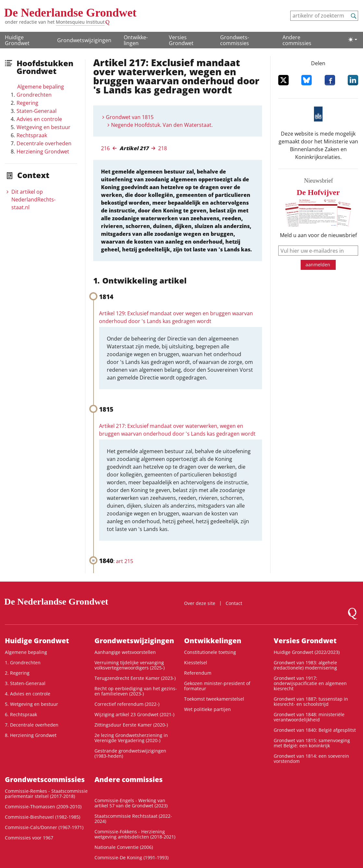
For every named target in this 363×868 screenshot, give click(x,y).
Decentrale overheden (44, 143)
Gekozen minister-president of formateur (217, 686)
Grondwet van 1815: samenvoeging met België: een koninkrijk (312, 743)
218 (163, 148)
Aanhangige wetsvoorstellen (125, 652)
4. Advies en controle (28, 694)
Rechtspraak (32, 135)
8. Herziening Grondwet (31, 735)
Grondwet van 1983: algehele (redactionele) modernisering (305, 665)
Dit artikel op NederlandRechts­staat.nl (33, 199)
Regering (27, 103)
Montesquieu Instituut (80, 22)
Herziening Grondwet (43, 151)
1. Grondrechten (23, 663)
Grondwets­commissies (235, 40)
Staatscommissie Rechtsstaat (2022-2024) (133, 819)
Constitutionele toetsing (210, 652)
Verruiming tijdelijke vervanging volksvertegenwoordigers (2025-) (130, 665)
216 (105, 148)
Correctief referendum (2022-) (127, 704)
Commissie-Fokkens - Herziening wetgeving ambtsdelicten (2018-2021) (135, 834)
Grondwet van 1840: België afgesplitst (315, 730)
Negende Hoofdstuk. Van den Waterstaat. (162, 125)
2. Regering (17, 673)
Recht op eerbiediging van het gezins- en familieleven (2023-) (136, 691)
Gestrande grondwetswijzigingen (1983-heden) (130, 753)
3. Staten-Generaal (25, 683)
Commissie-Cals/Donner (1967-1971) (44, 827)
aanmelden (318, 265)
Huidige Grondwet (17, 40)
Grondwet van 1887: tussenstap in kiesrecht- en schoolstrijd (311, 701)
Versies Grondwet (181, 40)
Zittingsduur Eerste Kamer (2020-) (131, 725)
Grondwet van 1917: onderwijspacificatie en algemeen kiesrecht (310, 683)
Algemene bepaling (41, 87)
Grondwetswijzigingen (84, 40)
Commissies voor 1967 (29, 838)
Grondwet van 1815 (130, 117)
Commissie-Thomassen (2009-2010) (43, 807)
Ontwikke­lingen (136, 40)
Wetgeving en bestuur (44, 127)
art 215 (125, 561)
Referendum (198, 673)
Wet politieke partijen (207, 709)
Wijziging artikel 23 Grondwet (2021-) (134, 714)
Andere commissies (297, 40)
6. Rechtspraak (21, 714)
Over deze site (200, 603)
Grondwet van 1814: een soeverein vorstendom (311, 759)
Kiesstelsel (196, 663)
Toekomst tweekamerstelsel (214, 699)
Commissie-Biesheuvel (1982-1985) (43, 817)
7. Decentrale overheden (32, 725)
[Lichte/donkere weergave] (353, 40)
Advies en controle (39, 119)
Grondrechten (34, 95)
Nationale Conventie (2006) (124, 847)
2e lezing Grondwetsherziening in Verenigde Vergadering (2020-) (131, 738)
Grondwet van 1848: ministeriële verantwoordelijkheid (309, 717)
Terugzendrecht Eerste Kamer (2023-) (135, 678)
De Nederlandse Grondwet (70, 13)
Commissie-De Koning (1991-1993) (131, 857)
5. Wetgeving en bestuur (31, 704)
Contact (234, 603)
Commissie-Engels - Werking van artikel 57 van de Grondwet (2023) (131, 803)
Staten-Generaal (37, 111)
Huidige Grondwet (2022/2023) (307, 652)
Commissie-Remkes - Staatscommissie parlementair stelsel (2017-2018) (46, 794)
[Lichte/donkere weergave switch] (353, 40)
